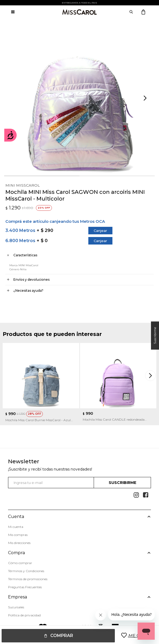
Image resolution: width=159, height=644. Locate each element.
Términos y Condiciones (26, 567)
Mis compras (18, 535)
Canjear (100, 231)
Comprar (62, 636)
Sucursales (16, 599)
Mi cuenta (16, 527)
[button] (146, 98)
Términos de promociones (28, 575)
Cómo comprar (20, 559)
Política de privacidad (24, 607)
